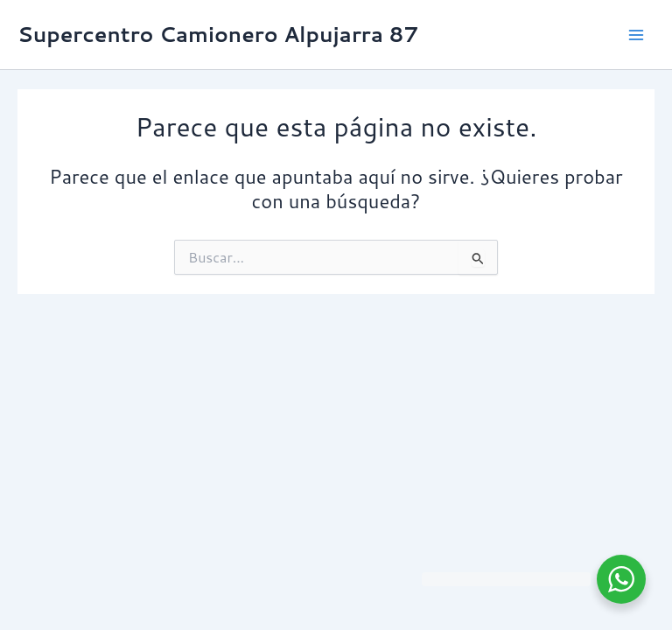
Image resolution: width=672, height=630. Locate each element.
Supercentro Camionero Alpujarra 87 (218, 34)
